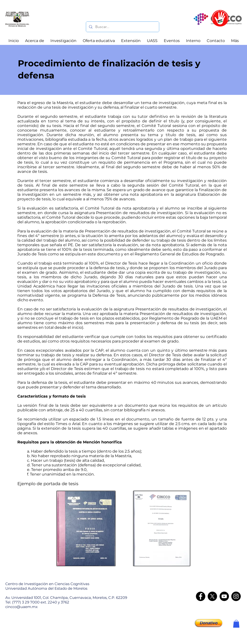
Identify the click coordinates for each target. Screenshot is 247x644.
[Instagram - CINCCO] (236, 596)
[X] (212, 596)
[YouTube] (224, 596)
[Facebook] (201, 596)
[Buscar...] (122, 27)
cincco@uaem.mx (21, 607)
